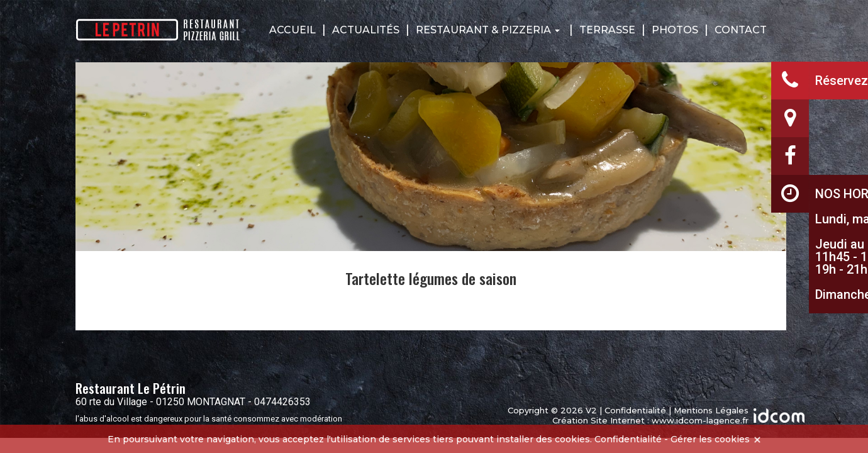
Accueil (292, 30)
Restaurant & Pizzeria (488, 30)
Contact (741, 30)
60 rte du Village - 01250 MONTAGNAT (160, 402)
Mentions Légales (711, 410)
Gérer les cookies (710, 439)
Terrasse (607, 30)
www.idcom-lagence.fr (700, 420)
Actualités (366, 30)
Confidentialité (635, 410)
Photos (675, 30)
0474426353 (282, 402)
